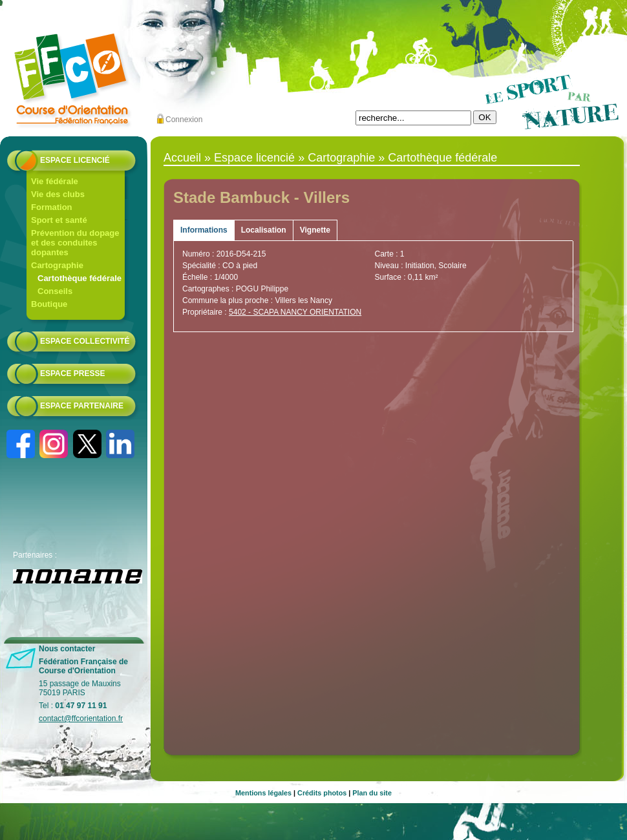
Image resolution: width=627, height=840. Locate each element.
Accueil (182, 158)
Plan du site (372, 793)
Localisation (264, 230)
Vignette (315, 230)
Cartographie (57, 265)
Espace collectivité (85, 341)
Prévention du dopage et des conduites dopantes (75, 243)
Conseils (55, 291)
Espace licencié (75, 160)
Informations (204, 230)
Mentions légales (263, 793)
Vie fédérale (55, 181)
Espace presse (72, 373)
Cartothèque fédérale (80, 278)
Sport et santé (59, 220)
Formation (52, 207)
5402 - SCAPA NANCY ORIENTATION (295, 312)
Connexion (184, 120)
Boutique (49, 304)
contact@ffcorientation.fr (81, 719)
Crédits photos (322, 793)
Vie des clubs (58, 194)
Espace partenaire (82, 406)
